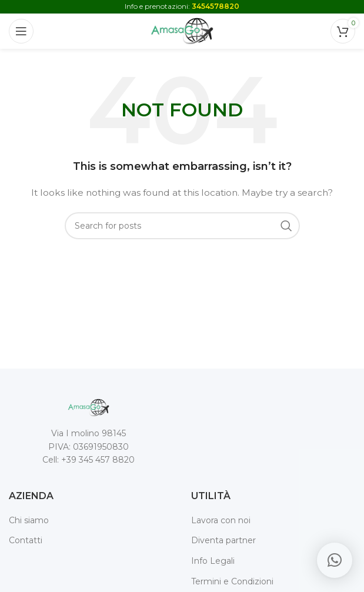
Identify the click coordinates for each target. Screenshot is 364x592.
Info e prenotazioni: (182, 6)
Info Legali (213, 561)
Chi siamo (29, 520)
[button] (335, 560)
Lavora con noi (221, 520)
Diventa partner (223, 540)
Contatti (26, 540)
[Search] (182, 226)
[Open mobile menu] (21, 31)
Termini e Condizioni (232, 581)
